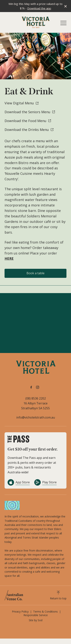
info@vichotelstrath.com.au (36, 417)
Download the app (39, 8)
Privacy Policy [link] (20, 612)
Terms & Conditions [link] (45, 612)
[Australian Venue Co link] (14, 595)
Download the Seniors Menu (30, 112)
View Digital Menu (22, 103)
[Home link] (36, 22)
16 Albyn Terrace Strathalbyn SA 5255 (35, 406)
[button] (63, 24)
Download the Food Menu (28, 121)
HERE (9, 258)
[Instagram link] (38, 387)
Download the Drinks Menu (29, 130)
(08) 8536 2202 (36, 398)
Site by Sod (36, 620)
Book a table (35, 273)
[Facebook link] (31, 387)
